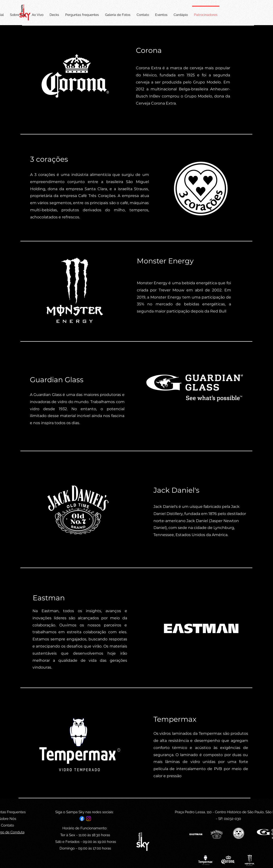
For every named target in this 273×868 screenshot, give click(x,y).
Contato (7, 825)
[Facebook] (82, 819)
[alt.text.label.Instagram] (89, 819)
